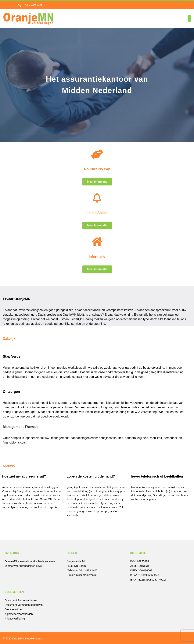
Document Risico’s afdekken (21, 600)
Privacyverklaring (15, 618)
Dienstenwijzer (13, 609)
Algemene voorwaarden (19, 613)
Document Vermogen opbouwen (24, 604)
